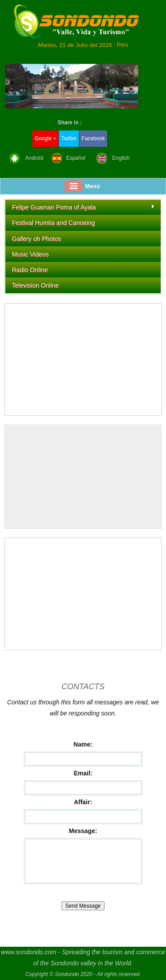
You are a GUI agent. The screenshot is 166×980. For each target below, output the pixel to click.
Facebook (93, 138)
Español (75, 158)
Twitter (69, 138)
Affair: (83, 802)
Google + (45, 138)
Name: (83, 744)
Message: (83, 831)
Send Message (83, 906)
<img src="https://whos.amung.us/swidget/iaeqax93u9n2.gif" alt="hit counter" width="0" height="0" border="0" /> (83, 477)
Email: (83, 773)
